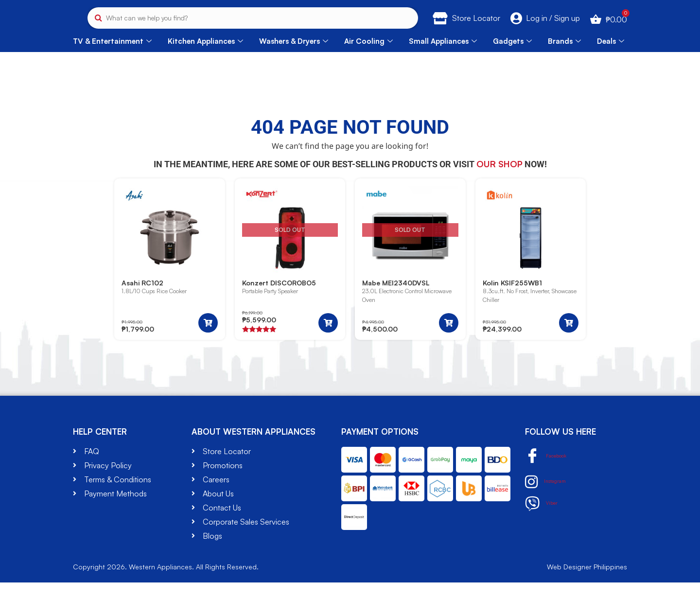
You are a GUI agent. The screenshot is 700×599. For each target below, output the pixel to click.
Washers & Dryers (294, 57)
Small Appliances (443, 57)
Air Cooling (368, 57)
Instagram (551, 498)
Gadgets (512, 57)
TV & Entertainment (112, 57)
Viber (544, 520)
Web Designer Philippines (587, 583)
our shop (499, 180)
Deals (611, 57)
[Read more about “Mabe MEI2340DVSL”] (449, 339)
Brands (564, 57)
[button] (208, 339)
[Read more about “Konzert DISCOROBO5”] (328, 339)
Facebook (553, 473)
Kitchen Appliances (205, 57)
